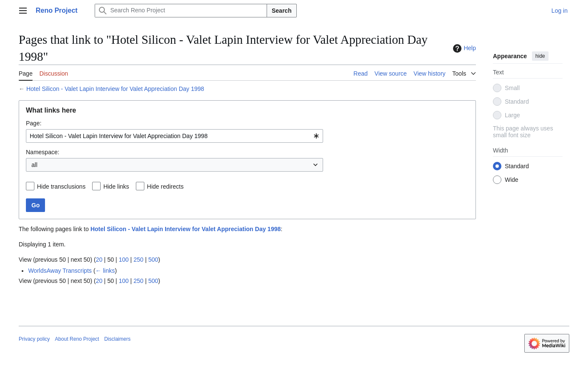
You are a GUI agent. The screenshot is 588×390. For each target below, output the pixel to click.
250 (138, 260)
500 (153, 260)
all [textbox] (34, 165)
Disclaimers (117, 339)
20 (99, 260)
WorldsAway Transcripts (60, 271)
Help (463, 48)
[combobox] (174, 136)
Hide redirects (165, 187)
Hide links (116, 187)
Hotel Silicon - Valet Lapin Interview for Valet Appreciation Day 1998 (115, 89)
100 (124, 260)
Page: (34, 123)
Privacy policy (34, 339)
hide (540, 56)
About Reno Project (77, 339)
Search (282, 11)
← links (105, 271)
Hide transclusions (61, 187)
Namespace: (43, 152)
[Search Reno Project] (181, 11)
